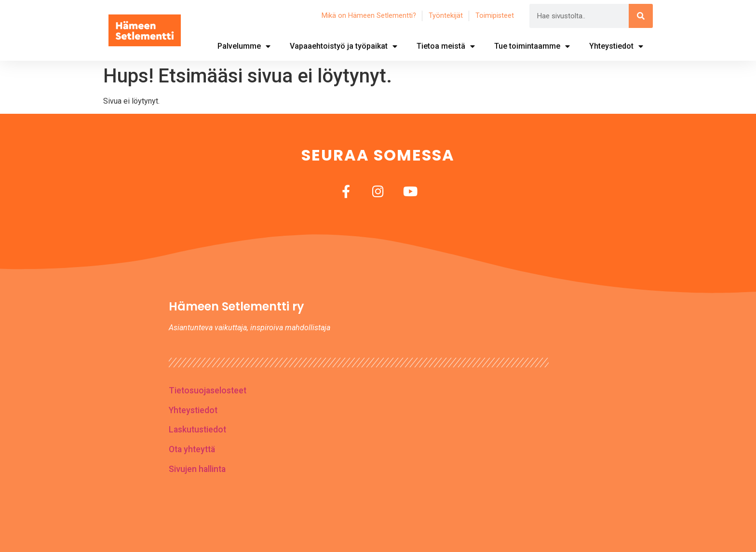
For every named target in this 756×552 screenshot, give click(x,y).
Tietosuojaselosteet (208, 390)
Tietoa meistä (446, 46)
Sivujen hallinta (197, 469)
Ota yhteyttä (192, 449)
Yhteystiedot (616, 46)
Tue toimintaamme (532, 46)
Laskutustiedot (197, 430)
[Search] (641, 16)
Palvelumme (244, 46)
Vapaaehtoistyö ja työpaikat (344, 46)
